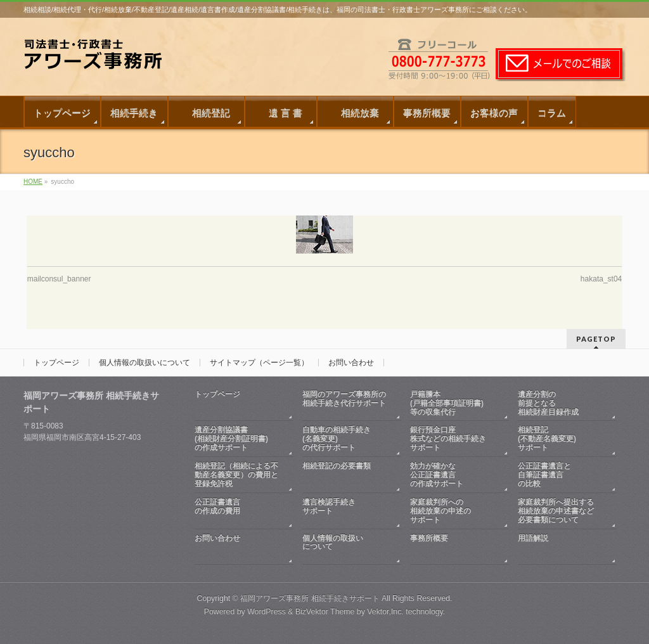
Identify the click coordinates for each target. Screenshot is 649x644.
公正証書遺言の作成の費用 (238, 511)
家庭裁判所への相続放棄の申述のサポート (440, 511)
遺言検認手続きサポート (345, 511)
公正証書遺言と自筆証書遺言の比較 (544, 475)
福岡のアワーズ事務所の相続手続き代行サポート (345, 403)
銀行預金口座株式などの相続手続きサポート (448, 439)
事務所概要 (453, 547)
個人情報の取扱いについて (145, 363)
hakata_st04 (601, 279)
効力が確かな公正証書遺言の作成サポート (437, 475)
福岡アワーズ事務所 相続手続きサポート (310, 598)
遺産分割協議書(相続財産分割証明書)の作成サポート (231, 439)
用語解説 (561, 547)
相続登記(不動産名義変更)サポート (547, 439)
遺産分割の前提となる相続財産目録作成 (548, 403)
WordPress (267, 612)
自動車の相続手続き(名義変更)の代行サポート (337, 439)
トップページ (56, 363)
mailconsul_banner (59, 279)
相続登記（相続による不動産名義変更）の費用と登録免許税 (236, 475)
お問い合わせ (351, 363)
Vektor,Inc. (385, 612)
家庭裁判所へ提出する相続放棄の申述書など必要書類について (556, 511)
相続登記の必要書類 (345, 475)
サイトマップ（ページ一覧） (259, 363)
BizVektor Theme (325, 612)
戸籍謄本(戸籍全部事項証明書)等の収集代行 (447, 403)
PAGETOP (596, 339)
